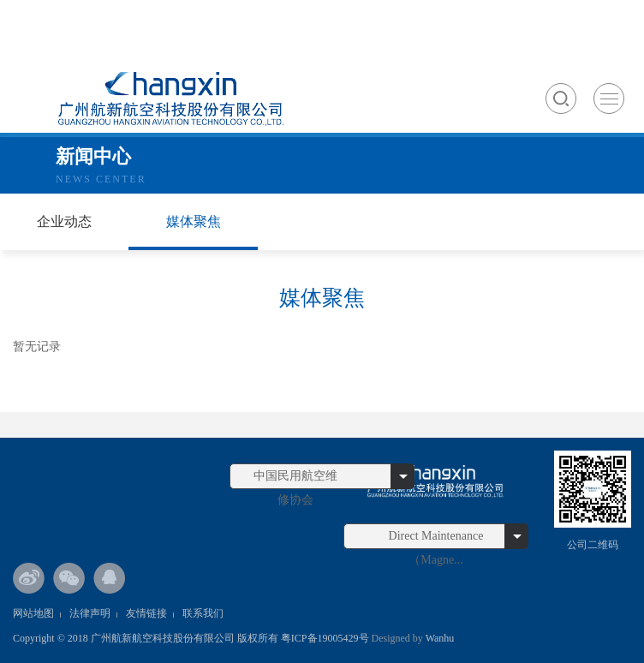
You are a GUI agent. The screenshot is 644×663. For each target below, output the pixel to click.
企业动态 (64, 221)
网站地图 (33, 613)
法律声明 (90, 613)
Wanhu (438, 638)
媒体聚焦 (194, 221)
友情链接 (146, 613)
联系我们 (203, 613)
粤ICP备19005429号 (325, 638)
